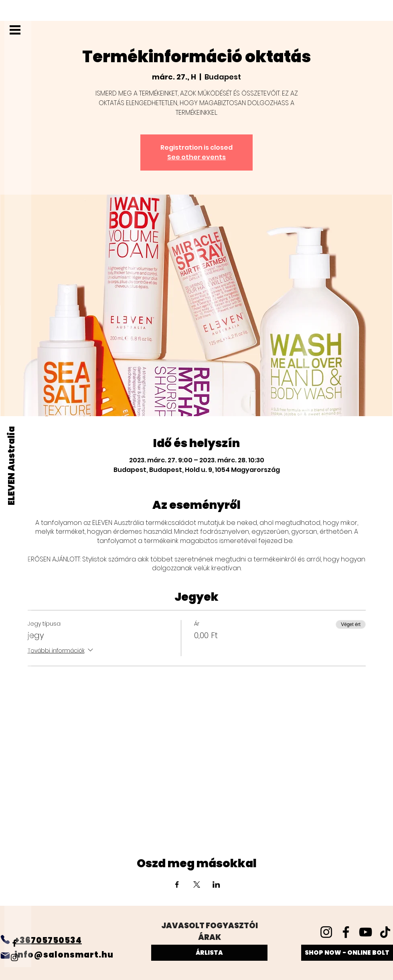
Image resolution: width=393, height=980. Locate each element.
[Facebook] (14, 943)
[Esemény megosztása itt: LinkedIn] (216, 884)
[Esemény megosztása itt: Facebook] (177, 884)
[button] (15, 30)
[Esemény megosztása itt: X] (197, 884)
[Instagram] (14, 958)
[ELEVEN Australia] (12, 466)
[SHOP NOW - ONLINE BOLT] (347, 953)
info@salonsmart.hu (64, 955)
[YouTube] (366, 932)
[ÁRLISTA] (209, 953)
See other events (196, 157)
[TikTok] (385, 932)
